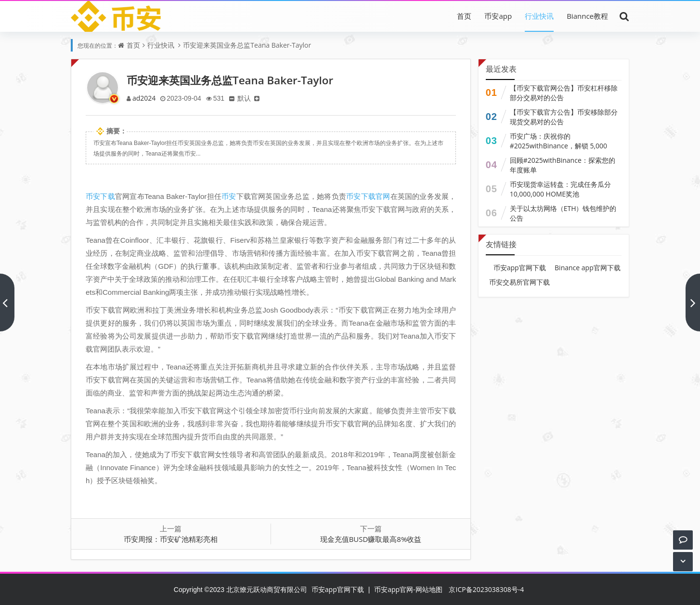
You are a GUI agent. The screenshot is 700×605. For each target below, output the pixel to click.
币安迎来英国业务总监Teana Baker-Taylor (247, 45)
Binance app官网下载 (588, 268)
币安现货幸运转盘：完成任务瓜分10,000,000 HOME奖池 (560, 189)
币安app (498, 16)
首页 (464, 16)
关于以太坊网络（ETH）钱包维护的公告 (563, 213)
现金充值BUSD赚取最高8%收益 (371, 539)
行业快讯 (539, 16)
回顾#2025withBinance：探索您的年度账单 (563, 165)
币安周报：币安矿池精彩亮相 (171, 539)
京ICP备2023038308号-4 (486, 589)
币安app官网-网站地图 (408, 589)
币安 (229, 196)
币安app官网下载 (520, 268)
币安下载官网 (368, 196)
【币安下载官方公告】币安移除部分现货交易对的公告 (564, 117)
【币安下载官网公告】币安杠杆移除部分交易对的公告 (564, 93)
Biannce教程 (587, 16)
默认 (247, 98)
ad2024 (144, 98)
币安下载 (100, 196)
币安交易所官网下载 (519, 282)
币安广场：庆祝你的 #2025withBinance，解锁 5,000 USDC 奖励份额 (558, 146)
